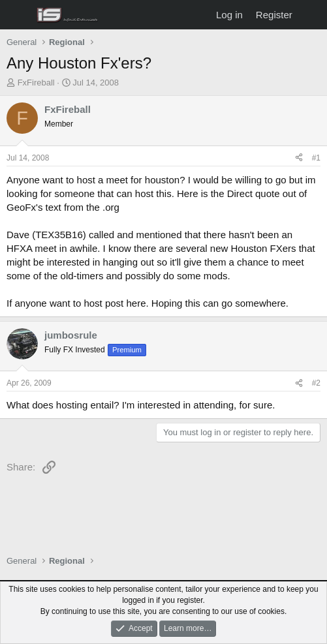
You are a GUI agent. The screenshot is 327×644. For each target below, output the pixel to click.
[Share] (299, 158)
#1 (316, 158)
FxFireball (36, 83)
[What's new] (312, 15)
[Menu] (18, 15)
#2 (316, 383)
